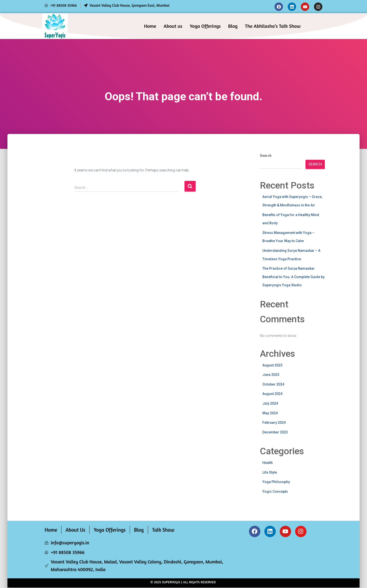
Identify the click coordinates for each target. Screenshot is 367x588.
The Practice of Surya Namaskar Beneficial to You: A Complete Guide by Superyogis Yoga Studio (293, 277)
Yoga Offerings (205, 26)
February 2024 (274, 423)
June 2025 (271, 375)
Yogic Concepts (275, 491)
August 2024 (272, 394)
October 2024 (273, 384)
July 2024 (270, 403)
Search (266, 156)
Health (268, 463)
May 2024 (270, 413)
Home (150, 26)
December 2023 (275, 432)
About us (173, 26)
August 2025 (272, 365)
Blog (233, 26)
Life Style (270, 472)
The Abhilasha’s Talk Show (273, 26)
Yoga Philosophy (276, 482)
